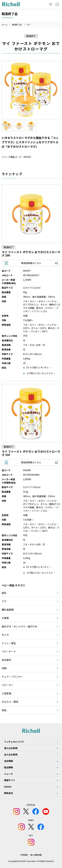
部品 (4, 710)
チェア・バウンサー (12, 677)
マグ (28, 25)
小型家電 (6, 693)
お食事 (5, 618)
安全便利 (6, 660)
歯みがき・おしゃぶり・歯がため (19, 626)
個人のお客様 (11, 748)
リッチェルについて (14, 742)
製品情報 (9, 767)
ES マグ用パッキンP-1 (37, 367)
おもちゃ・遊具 (10, 702)
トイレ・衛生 (9, 643)
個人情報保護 (36, 855)
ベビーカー (8, 685)
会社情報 (9, 761)
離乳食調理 (8, 610)
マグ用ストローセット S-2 (39, 373)
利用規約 (24, 855)
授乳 (4, 593)
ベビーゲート (9, 651)
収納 (4, 668)
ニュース (8, 774)
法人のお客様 (11, 754)
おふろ (5, 635)
